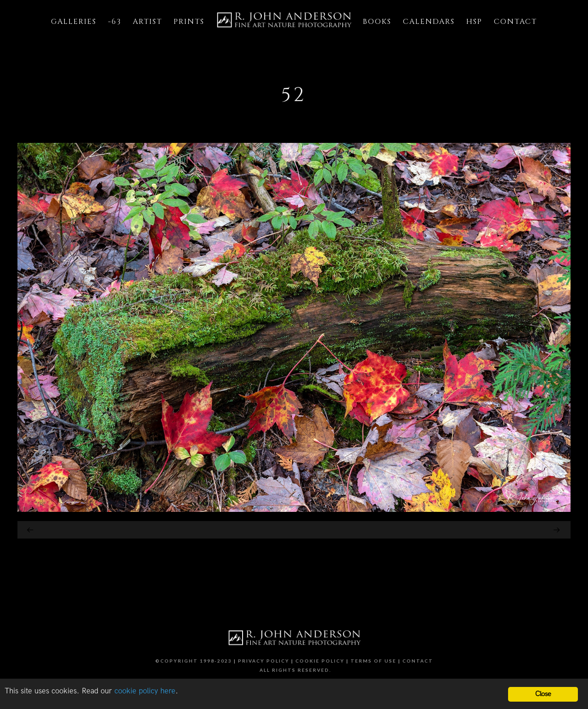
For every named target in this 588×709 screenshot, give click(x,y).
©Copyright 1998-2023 (194, 661)
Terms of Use (373, 661)
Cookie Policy (320, 661)
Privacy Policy (264, 661)
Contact (418, 661)
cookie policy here (145, 691)
